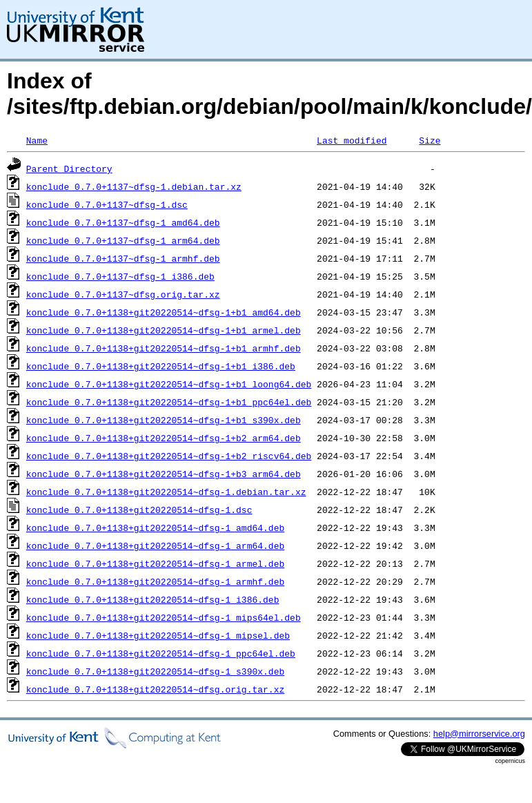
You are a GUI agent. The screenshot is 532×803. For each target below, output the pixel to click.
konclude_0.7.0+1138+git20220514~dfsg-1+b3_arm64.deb (164, 474)
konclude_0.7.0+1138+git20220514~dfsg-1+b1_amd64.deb (164, 312)
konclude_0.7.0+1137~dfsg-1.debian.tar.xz (134, 186)
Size (430, 140)
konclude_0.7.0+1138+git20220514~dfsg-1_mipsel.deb (158, 635)
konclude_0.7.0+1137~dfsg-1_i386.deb (120, 276)
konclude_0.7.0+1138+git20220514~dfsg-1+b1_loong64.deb (169, 384)
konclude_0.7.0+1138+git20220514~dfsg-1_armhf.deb (155, 581)
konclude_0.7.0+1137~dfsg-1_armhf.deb (123, 258)
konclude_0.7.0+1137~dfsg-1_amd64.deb (123, 222)
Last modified (352, 140)
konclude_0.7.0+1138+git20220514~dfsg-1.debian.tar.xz (166, 492)
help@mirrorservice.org (479, 734)
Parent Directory (69, 168)
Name (37, 140)
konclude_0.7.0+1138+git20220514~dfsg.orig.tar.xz (155, 689)
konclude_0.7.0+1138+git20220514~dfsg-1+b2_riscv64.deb (169, 456)
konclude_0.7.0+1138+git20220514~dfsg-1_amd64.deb (155, 528)
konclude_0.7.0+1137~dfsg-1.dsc (107, 204)
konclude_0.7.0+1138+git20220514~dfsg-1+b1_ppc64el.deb (169, 402)
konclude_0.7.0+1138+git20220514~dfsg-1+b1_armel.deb (164, 330)
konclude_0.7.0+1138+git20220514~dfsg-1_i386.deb (153, 599)
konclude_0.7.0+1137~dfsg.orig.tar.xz (123, 294)
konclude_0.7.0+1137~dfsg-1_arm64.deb (123, 240)
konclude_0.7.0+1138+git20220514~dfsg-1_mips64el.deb (164, 617)
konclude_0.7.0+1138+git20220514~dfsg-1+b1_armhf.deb (164, 348)
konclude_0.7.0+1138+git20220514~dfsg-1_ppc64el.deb (161, 653)
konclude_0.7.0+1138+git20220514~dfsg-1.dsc (139, 510)
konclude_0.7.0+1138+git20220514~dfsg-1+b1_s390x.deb (164, 420)
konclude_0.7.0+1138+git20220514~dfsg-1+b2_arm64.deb (164, 438)
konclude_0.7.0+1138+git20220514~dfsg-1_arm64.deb (155, 545)
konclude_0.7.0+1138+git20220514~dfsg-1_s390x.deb (155, 671)
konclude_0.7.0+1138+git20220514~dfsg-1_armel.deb (155, 563)
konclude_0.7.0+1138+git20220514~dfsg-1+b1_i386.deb (161, 366)
